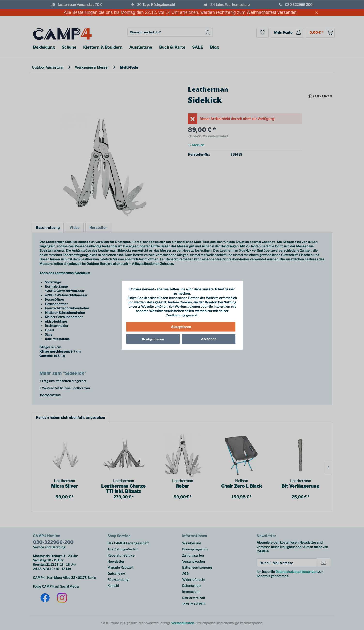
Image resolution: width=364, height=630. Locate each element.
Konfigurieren (153, 339)
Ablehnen (209, 339)
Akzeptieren (181, 327)
